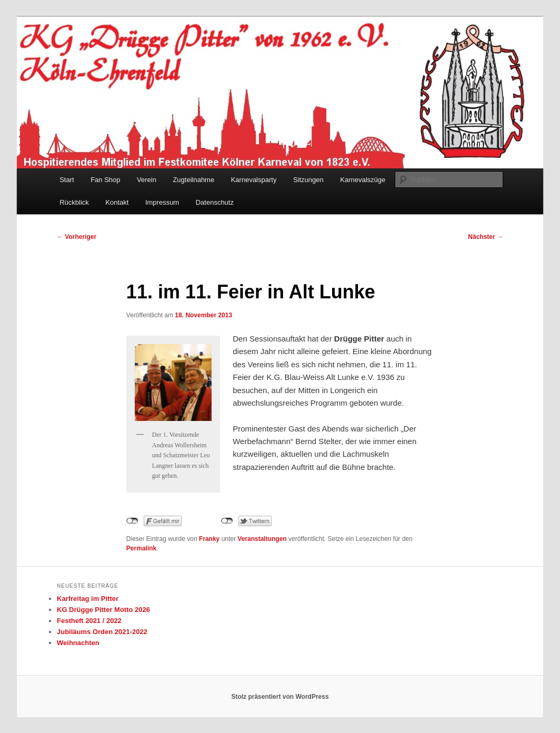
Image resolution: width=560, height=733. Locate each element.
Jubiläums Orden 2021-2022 (102, 632)
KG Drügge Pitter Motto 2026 (103, 610)
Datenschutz (215, 202)
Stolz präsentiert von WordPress (280, 697)
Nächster (486, 237)
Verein (147, 180)
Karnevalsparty (254, 180)
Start (67, 180)
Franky (209, 539)
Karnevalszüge (363, 180)
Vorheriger (77, 237)
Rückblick (74, 202)
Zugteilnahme (193, 180)
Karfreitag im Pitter (88, 599)
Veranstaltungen (262, 539)
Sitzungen (308, 180)
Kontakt (117, 202)
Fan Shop (105, 180)
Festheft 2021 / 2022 (89, 621)
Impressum (162, 202)
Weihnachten (78, 643)
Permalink (141, 548)
